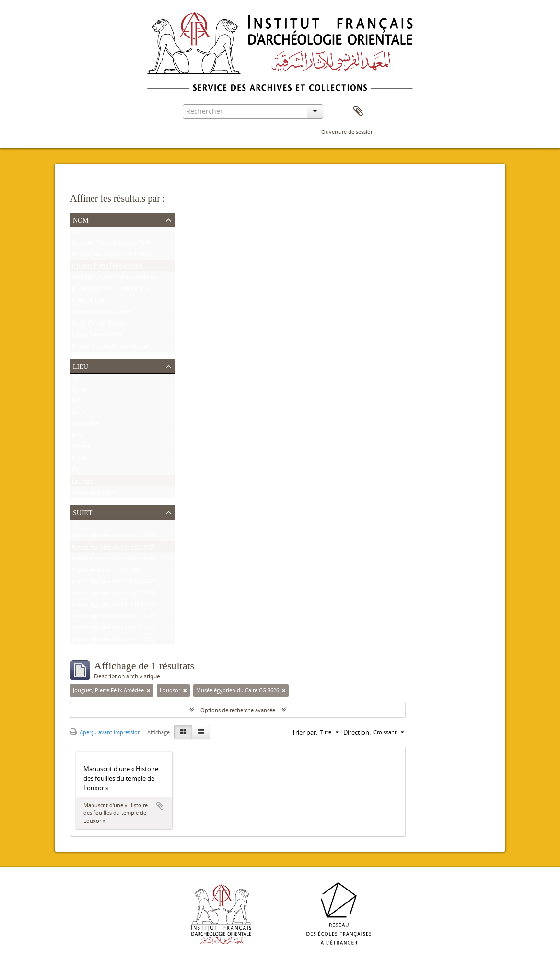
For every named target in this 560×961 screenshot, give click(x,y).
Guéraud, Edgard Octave (102, 314)
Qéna (79, 414)
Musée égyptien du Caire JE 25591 (113, 606)
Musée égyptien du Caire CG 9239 (113, 537)
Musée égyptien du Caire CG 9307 (113, 583)
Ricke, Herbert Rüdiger (99, 325)
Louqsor (82, 483)
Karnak (81, 391)
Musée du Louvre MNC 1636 (107, 572)
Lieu (81, 366)
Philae (80, 460)
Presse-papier (358, 111)
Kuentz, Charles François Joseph (111, 348)
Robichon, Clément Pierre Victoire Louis (121, 279)
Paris (78, 471)
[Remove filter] (149, 690)
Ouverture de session (348, 132)
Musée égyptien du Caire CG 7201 (113, 629)
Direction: (357, 732)
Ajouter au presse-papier (160, 806)
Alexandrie (85, 425)
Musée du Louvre (93, 494)
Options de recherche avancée (238, 710)
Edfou (79, 402)
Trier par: (305, 732)
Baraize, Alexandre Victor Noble (111, 256)
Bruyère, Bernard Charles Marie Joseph (119, 291)
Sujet (82, 512)
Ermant (81, 448)
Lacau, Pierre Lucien (97, 337)
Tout (78, 233)
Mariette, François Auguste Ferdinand (118, 244)
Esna (78, 437)
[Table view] (201, 732)
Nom (81, 219)
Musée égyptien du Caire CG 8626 (113, 549)
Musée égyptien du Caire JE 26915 (113, 595)
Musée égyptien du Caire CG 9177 (113, 618)
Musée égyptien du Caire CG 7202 (113, 641)
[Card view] (183, 732)
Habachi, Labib (90, 302)
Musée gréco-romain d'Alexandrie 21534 (121, 560)
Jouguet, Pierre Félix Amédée (107, 267)
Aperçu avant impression (105, 732)
